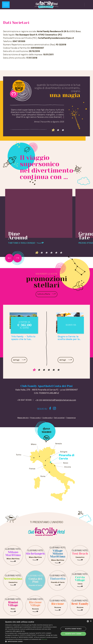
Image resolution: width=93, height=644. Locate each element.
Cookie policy (47, 418)
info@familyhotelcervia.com (63, 400)
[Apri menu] (6, 5)
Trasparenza (71, 418)
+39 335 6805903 (43, 400)
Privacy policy (35, 418)
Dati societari (59, 418)
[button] (32, 641)
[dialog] (46, 631)
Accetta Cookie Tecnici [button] (73, 629)
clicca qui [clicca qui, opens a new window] (44, 639)
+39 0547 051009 (24, 400)
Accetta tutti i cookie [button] (73, 634)
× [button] (91, 621)
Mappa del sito (23, 418)
